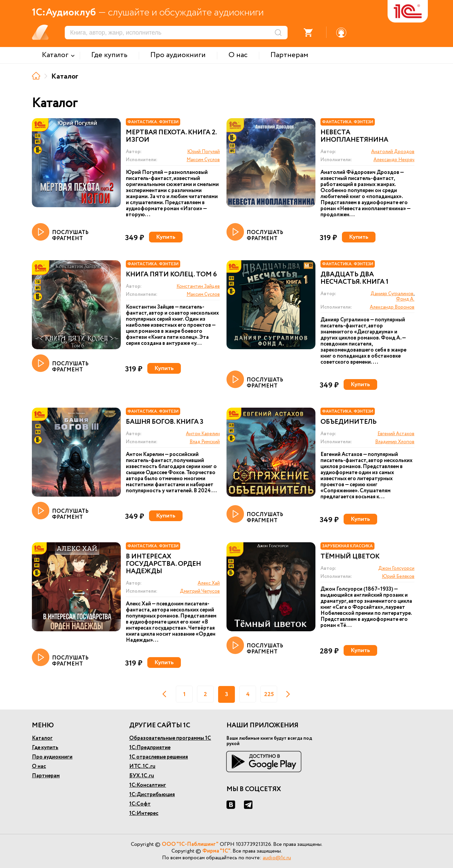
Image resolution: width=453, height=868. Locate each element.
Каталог (42, 738)
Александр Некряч (394, 160)
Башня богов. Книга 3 (165, 422)
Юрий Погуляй (204, 152)
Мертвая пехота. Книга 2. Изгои (171, 136)
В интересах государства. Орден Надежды (163, 564)
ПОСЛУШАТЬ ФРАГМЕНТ (60, 232)
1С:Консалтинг (148, 785)
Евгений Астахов (396, 434)
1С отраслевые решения (159, 757)
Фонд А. (405, 299)
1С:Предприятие (150, 748)
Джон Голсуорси (396, 568)
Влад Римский (205, 442)
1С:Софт (140, 804)
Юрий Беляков (398, 577)
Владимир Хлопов (395, 442)
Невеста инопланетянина (354, 136)
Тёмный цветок (350, 557)
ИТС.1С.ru (142, 766)
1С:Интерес (144, 813)
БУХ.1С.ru (142, 776)
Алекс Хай (209, 583)
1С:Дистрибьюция (152, 795)
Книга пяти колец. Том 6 (171, 275)
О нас (39, 766)
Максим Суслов (203, 160)
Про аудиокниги (52, 757)
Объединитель (348, 422)
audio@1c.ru (277, 858)
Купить (166, 237)
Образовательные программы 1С (170, 738)
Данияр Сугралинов (392, 294)
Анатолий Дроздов (393, 152)
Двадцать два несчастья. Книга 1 (355, 278)
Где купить (45, 748)
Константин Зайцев (198, 286)
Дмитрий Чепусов (200, 591)
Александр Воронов (392, 307)
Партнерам (46, 776)
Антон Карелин (203, 434)
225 (269, 694)
